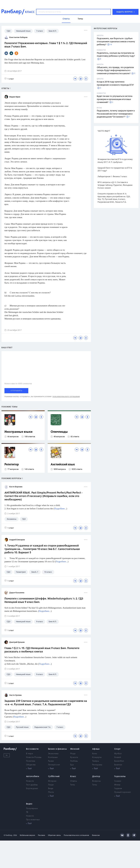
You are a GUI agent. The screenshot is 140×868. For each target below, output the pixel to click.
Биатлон (118, 765)
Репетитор (12, 465)
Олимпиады (59, 432)
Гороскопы (120, 776)
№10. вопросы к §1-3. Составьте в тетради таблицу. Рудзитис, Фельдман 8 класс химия (115, 185)
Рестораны (97, 765)
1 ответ (9, 79)
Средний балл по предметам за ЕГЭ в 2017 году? (115, 169)
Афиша (96, 749)
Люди (51, 785)
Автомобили (33, 776)
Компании (53, 757)
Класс (73, 776)
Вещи (51, 789)
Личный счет (54, 765)
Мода (73, 754)
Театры (96, 761)
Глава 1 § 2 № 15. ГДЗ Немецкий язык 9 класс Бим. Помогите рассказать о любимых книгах (42, 650)
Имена (117, 785)
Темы (73, 785)
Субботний (54, 776)
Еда (72, 765)
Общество (31, 765)
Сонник (118, 781)
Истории (52, 781)
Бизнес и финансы (57, 749)
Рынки (51, 761)
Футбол (118, 754)
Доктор (96, 776)
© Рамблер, (8, 835)
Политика (31, 761)
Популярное (32, 809)
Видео (29, 804)
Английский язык (63, 465)
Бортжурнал (32, 789)
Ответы (73, 781)
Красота (74, 757)
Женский (75, 749)
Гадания (118, 789)
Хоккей (118, 757)
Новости (30, 781)
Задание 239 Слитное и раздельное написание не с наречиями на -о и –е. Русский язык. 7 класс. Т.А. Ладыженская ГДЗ (46, 703)
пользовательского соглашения (66, 397)
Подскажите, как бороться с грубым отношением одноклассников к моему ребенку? (116, 42)
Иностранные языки (18, 432)
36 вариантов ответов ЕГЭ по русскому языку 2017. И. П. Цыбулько (115, 161)
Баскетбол (119, 761)
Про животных (33, 820)
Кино (95, 754)
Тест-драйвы (32, 785)
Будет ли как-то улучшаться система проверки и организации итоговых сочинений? (115, 99)
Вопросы (96, 781)
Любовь (74, 761)
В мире (29, 754)
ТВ (27, 812)
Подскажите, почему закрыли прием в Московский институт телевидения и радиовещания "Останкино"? (116, 114)
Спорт (117, 749)
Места (51, 792)
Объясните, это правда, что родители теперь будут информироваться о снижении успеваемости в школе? (115, 71)
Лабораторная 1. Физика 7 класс (112, 176)
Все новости (32, 749)
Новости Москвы (34, 757)
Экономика (53, 754)
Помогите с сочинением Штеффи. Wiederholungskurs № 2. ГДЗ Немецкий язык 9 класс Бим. (44, 600)
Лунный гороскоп (123, 792)
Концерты (97, 757)
